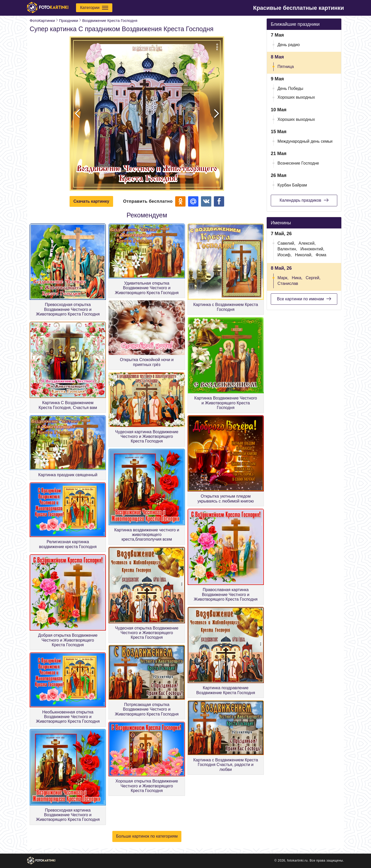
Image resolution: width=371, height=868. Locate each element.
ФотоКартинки (42, 20)
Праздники (69, 20)
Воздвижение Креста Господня (110, 20)
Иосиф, (285, 255)
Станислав (288, 283)
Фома (321, 255)
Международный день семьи (305, 141)
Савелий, (286, 243)
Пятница (286, 67)
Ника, (297, 278)
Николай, (304, 255)
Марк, (283, 278)
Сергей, (313, 278)
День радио (289, 45)
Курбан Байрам (292, 185)
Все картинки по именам (304, 299)
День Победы (290, 88)
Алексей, (307, 243)
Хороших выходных (296, 97)
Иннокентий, (312, 249)
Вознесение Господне (298, 163)
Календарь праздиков (304, 200)
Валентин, (287, 249)
